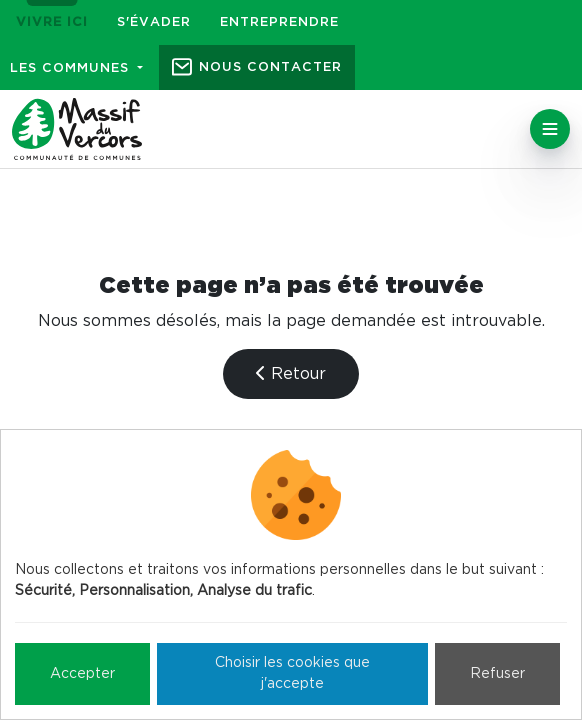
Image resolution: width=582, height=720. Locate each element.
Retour (291, 373)
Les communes (72, 68)
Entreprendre (279, 22)
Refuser (497, 674)
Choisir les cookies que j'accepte (292, 673)
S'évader (154, 22)
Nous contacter (270, 67)
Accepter (82, 674)
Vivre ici (52, 22)
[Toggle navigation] (550, 129)
